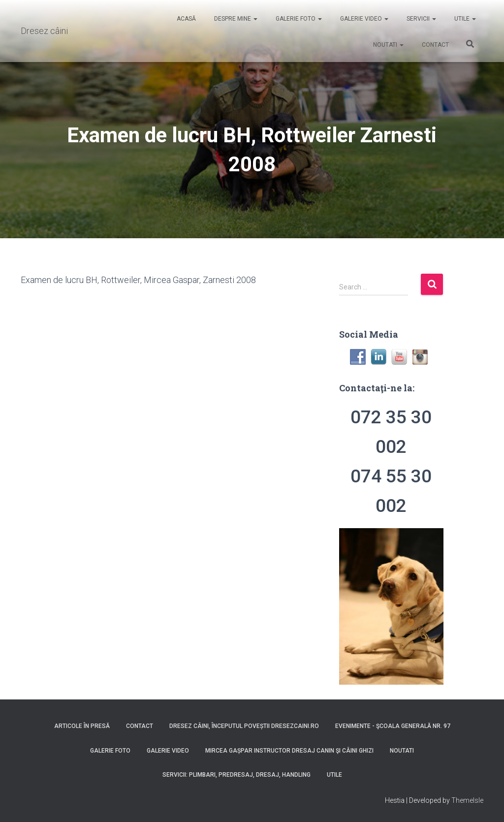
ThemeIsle (467, 800)
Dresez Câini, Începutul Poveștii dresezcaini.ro (244, 726)
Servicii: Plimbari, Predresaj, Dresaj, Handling (236, 775)
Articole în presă (82, 726)
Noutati (388, 45)
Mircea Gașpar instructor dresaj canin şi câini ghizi (289, 751)
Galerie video (363, 19)
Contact (435, 45)
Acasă (186, 19)
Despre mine (235, 19)
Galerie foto (298, 19)
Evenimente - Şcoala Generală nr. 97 (393, 726)
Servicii (421, 19)
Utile (464, 19)
